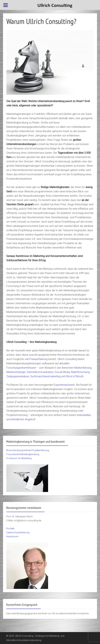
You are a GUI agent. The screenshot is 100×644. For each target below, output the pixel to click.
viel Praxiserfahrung (36, 359)
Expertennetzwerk (64, 385)
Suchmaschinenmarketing (46, 376)
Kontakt (10, 528)
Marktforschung (80, 372)
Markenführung (83, 368)
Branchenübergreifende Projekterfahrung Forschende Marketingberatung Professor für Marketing (28, 454)
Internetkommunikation (40, 372)
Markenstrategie (16, 372)
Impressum (12, 536)
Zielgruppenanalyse (18, 376)
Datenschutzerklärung (18, 532)
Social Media (62, 372)
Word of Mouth (75, 376)
